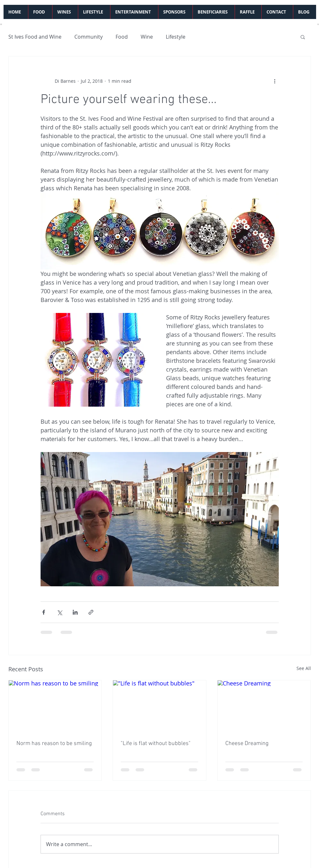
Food (122, 37)
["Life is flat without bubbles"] (159, 706)
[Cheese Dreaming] (264, 706)
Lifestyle (176, 37)
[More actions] (275, 81)
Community (89, 37)
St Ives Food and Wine (35, 37)
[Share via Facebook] (44, 612)
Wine (147, 37)
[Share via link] (91, 612)
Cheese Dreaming (247, 744)
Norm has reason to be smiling (54, 744)
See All (304, 668)
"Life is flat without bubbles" (156, 744)
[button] (303, 37)
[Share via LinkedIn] (75, 612)
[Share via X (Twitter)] (59, 612)
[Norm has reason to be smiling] (55, 706)
